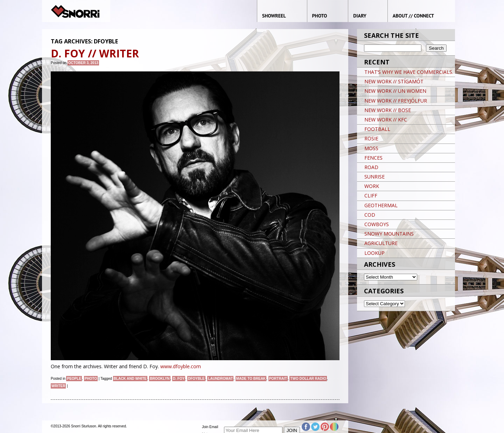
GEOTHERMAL (381, 205)
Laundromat (220, 379)
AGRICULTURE (381, 243)
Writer (58, 386)
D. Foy (179, 379)
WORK (372, 186)
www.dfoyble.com (181, 366)
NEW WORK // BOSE (388, 110)
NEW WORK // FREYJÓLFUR (396, 101)
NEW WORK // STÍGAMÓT (394, 81)
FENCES (373, 158)
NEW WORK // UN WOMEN (395, 91)
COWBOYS (377, 224)
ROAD (371, 167)
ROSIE (371, 138)
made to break (251, 379)
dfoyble (196, 379)
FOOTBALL (377, 129)
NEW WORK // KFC (386, 120)
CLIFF (371, 195)
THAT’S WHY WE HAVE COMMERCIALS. (409, 72)
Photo (91, 379)
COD (370, 215)
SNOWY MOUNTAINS (389, 234)
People (74, 379)
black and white (130, 379)
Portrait (278, 379)
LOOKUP (374, 253)
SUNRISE (374, 177)
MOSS (371, 148)
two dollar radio (308, 379)
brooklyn (160, 379)
